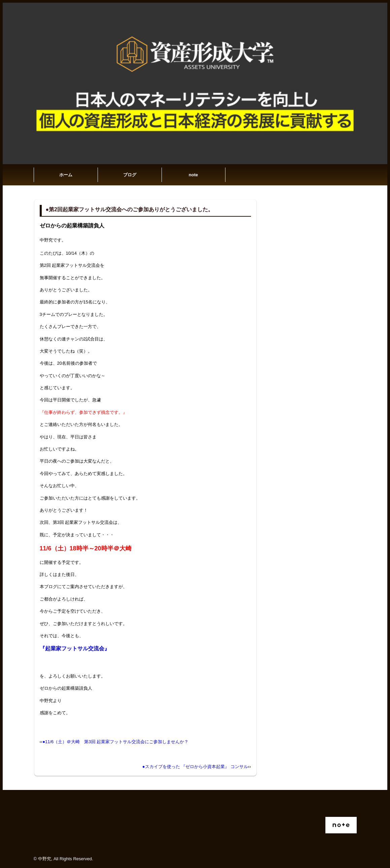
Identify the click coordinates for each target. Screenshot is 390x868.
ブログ (130, 175)
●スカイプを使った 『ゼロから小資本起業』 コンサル (195, 767)
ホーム (66, 175)
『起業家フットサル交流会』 (75, 648)
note (193, 175)
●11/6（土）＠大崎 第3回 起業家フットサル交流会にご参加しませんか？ (115, 742)
